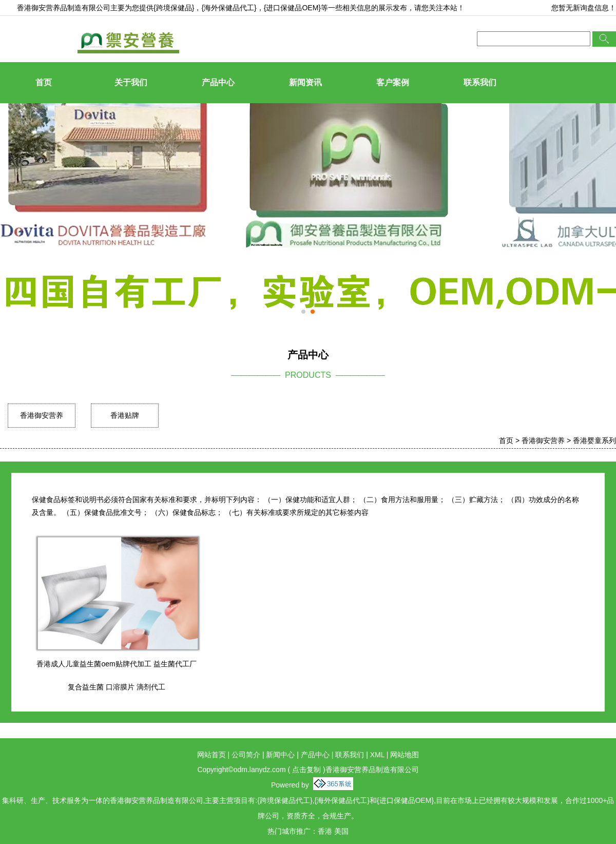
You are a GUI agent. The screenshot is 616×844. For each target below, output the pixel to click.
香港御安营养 (42, 415)
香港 (325, 831)
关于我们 (131, 82)
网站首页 (211, 755)
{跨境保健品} (174, 8)
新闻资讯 (305, 82)
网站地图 (405, 755)
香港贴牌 (125, 415)
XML (377, 755)
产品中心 (218, 82)
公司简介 (246, 755)
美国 (341, 831)
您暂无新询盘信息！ (584, 8)
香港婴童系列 (594, 440)
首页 (44, 82)
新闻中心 (280, 755)
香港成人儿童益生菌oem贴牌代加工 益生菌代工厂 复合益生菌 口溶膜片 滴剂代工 (116, 675)
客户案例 (393, 82)
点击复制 (306, 770)
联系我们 (480, 82)
